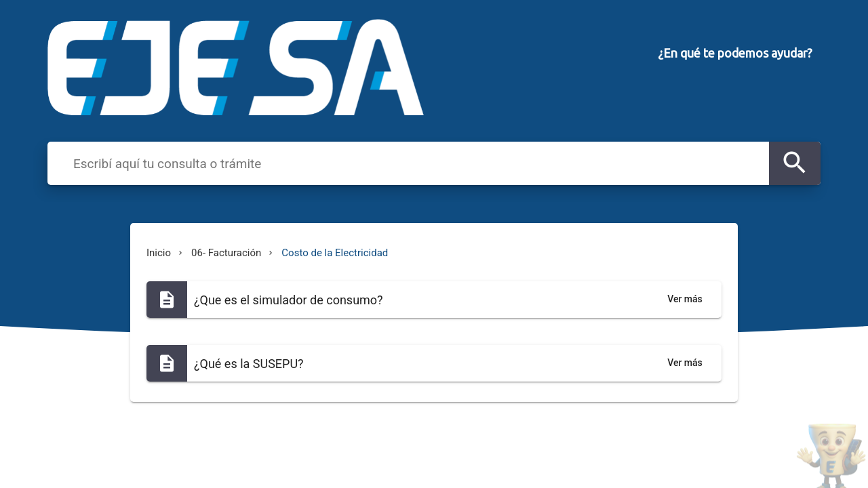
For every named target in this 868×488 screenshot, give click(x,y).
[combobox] (417, 163)
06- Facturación (226, 253)
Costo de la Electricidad (335, 253)
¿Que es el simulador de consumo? (289, 300)
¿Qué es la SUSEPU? (249, 364)
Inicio (159, 253)
